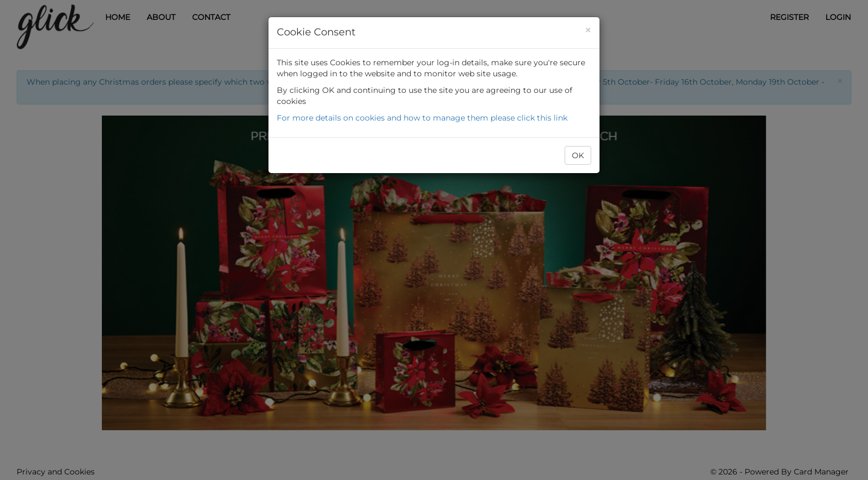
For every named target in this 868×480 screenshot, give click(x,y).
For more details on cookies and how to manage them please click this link (422, 118)
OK (578, 155)
